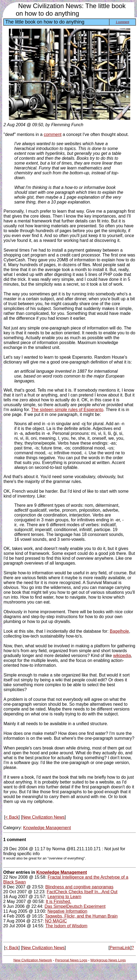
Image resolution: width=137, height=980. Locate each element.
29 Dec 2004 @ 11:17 (24, 849)
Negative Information (67, 911)
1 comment (122, 22)
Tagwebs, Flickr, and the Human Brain (81, 916)
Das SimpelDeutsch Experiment (75, 906)
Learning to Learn (64, 897)
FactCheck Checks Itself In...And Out (82, 892)
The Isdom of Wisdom (67, 926)
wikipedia (122, 656)
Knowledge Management (47, 828)
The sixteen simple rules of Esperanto (67, 410)
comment (53, 134)
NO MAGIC (56, 921)
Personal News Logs (71, 960)
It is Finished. (59, 901)
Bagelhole (119, 631)
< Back (12, 817)
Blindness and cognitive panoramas (79, 887)
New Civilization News (43, 817)
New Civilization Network (33, 960)
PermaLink (120, 948)
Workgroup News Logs (108, 960)
